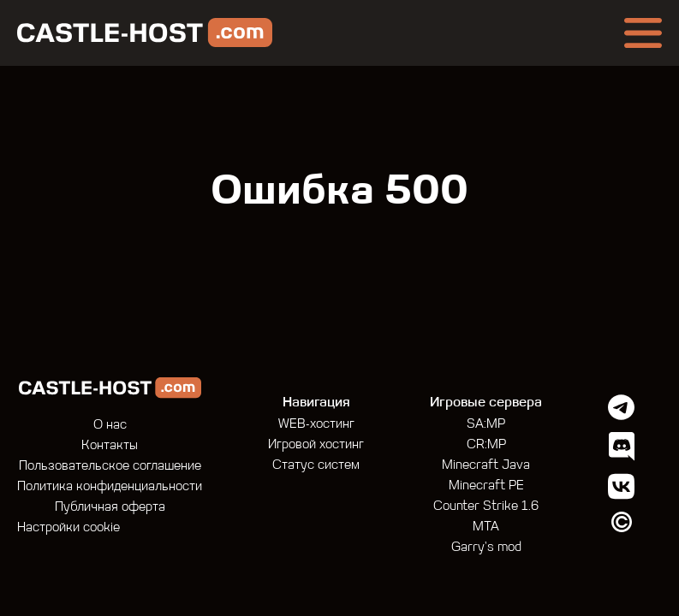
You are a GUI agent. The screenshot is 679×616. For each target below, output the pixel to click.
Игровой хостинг (316, 445)
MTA (486, 527)
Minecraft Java (486, 466)
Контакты (110, 446)
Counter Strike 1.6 (486, 507)
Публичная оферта (110, 508)
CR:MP (486, 445)
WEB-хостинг (316, 425)
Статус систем (316, 466)
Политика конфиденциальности (110, 487)
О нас (110, 426)
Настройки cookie (68, 528)
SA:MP (486, 425)
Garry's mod (486, 548)
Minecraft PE (486, 486)
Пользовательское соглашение (110, 467)
